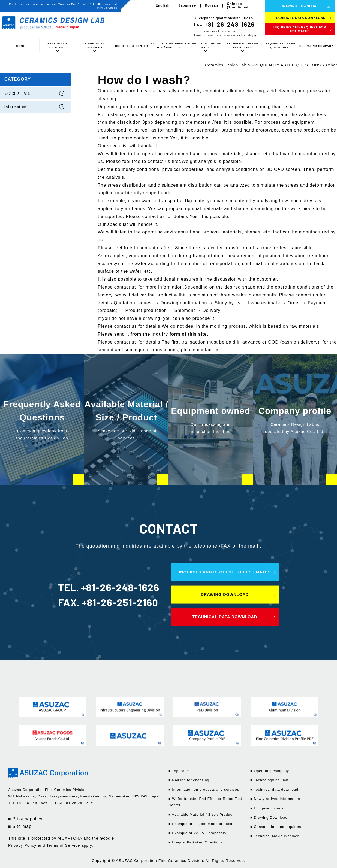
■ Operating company (270, 771)
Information (15, 107)
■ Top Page (179, 771)
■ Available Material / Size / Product (201, 814)
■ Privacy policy (25, 819)
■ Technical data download (274, 789)
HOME (21, 46)
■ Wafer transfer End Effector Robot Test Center (205, 802)
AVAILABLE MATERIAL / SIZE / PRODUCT (168, 45)
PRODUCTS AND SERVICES (94, 45)
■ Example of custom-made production (203, 824)
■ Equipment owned (268, 808)
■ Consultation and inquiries (276, 827)
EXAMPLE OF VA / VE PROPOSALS (242, 45)
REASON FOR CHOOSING (58, 45)
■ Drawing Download (269, 817)
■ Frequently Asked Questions (196, 842)
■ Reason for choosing (189, 780)
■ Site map (20, 826)
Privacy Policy (22, 845)
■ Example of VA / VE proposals (197, 833)
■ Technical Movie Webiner (275, 836)
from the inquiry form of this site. (169, 334)
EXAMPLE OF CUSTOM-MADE (206, 45)
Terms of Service (63, 845)
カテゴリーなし (18, 93)
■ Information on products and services (204, 789)
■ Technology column (269, 780)
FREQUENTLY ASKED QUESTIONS (279, 45)
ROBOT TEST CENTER (132, 46)
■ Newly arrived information (275, 799)
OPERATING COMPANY (316, 46)
